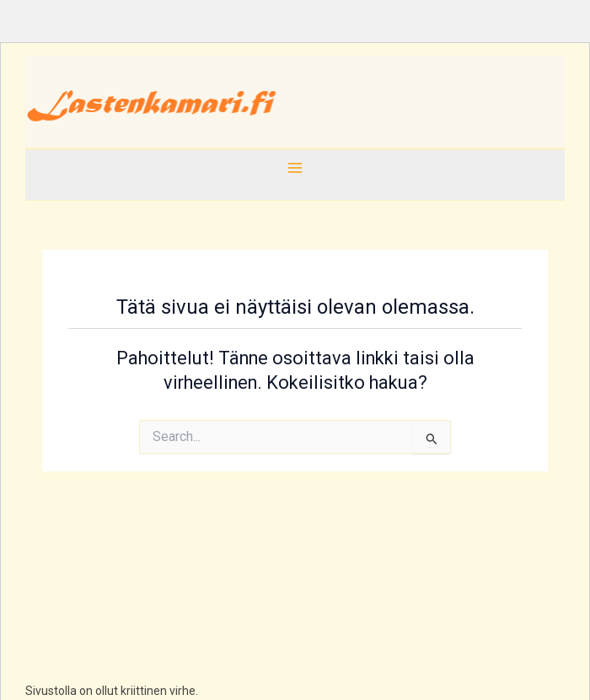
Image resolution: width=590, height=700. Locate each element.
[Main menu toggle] (295, 168)
